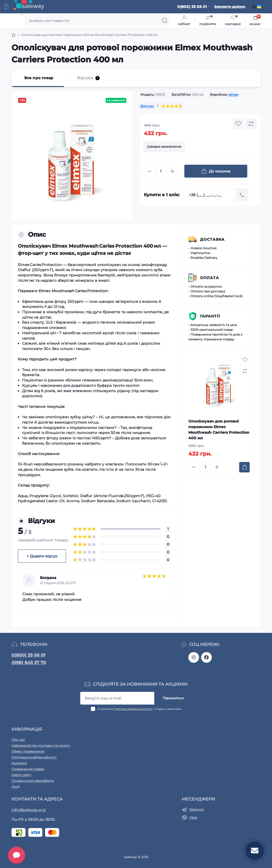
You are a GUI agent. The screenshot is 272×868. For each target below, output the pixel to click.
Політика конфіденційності (133, 709)
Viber (193, 817)
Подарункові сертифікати (33, 781)
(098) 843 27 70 (29, 663)
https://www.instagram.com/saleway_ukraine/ (194, 657)
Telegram (197, 809)
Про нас (18, 740)
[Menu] (7, 7)
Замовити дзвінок (230, 7)
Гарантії (210, 316)
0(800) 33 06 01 (28, 655)
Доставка (212, 239)
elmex (233, 95)
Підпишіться (173, 698)
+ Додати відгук (42, 556)
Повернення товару (28, 769)
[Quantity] (161, 171)
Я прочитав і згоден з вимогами (139, 709)
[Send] (242, 195)
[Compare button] (251, 124)
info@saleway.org (29, 810)
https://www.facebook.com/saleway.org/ (206, 657)
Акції (15, 787)
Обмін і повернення (28, 751)
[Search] (165, 21)
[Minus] (149, 171)
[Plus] (172, 171)
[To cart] (244, 467)
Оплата (210, 278)
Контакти (19, 763)
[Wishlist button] (238, 124)
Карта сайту (21, 775)
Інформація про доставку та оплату (41, 746)
